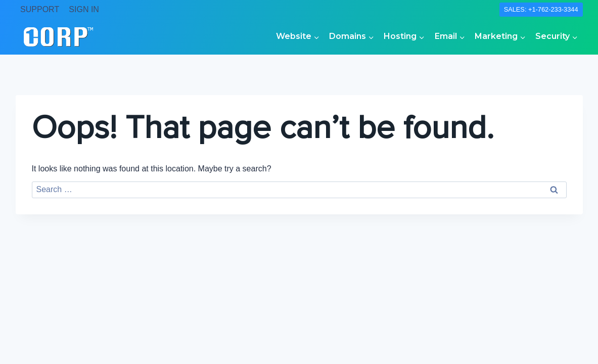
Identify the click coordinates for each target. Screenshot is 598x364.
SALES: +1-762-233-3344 (541, 9)
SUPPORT (40, 9)
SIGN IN (84, 9)
